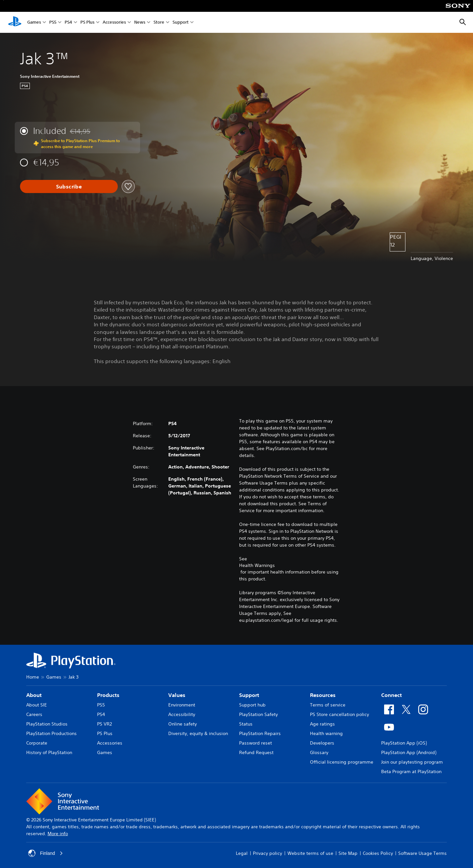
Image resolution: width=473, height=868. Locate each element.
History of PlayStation (49, 752)
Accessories (114, 22)
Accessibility (182, 714)
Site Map (348, 853)
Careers (34, 714)
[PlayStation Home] (15, 22)
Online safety (183, 724)
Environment (182, 705)
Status (246, 724)
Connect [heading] (391, 695)
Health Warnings (257, 565)
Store (159, 22)
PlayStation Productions (51, 733)
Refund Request (256, 752)
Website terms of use (310, 853)
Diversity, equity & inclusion (198, 733)
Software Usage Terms (422, 853)
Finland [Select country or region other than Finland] (46, 853)
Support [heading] (249, 695)
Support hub (252, 705)
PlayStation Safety (258, 714)
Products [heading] (108, 695)
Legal (242, 853)
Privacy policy (267, 853)
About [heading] (34, 695)
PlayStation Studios (47, 724)
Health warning (326, 733)
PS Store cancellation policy (339, 714)
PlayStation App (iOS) (404, 743)
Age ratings (322, 724)
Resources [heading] (323, 695)
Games (34, 22)
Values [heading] (177, 695)
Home (33, 677)
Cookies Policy (378, 853)
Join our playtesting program (412, 762)
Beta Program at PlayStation (411, 771)
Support (181, 22)
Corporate (37, 743)
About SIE (37, 705)
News (140, 22)
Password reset (256, 743)
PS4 (68, 22)
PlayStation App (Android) (409, 752)
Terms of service (328, 705)
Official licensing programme (342, 762)
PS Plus (87, 22)
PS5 (53, 22)
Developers (322, 743)
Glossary (319, 752)
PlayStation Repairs (260, 733)
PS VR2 (104, 724)
